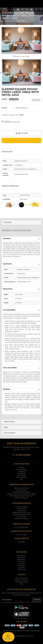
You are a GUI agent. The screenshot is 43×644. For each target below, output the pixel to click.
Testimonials (21, 473)
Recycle (21, 567)
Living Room (10, 21)
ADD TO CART (21, 133)
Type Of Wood (21, 516)
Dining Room (22, 559)
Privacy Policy (21, 511)
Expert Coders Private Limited (30, 631)
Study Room (21, 569)
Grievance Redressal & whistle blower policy (21, 494)
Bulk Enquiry (36, 100)
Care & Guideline (21, 477)
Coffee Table (21, 21)
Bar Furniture (21, 555)
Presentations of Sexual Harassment (21, 496)
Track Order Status (21, 582)
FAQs (21, 584)
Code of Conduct (21, 490)
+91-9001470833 (21, 527)
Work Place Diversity (22, 498)
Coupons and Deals (21, 580)
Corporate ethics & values (21, 492)
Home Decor (21, 561)
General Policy (21, 509)
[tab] (21, 223)
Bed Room (22, 557)
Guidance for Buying (21, 518)
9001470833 (22, 535)
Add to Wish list (22, 108)
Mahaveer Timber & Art (26, 636)
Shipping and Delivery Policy (22, 513)
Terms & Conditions (21, 507)
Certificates (21, 471)
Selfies (21, 115)
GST (21, 479)
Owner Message (21, 469)
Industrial (22, 563)
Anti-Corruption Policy (22, 488)
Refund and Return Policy (21, 515)
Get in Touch (21, 475)
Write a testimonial (21, 578)
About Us (21, 467)
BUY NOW (21, 140)
